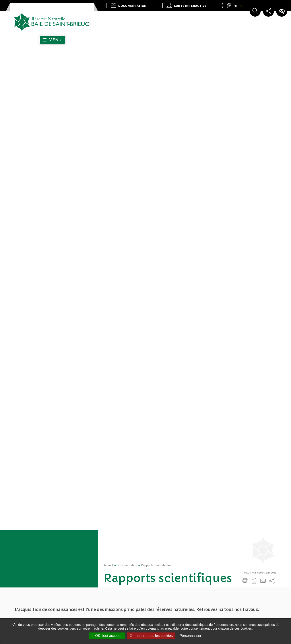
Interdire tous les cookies (151, 636)
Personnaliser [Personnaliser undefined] (190, 636)
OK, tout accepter (107, 636)
